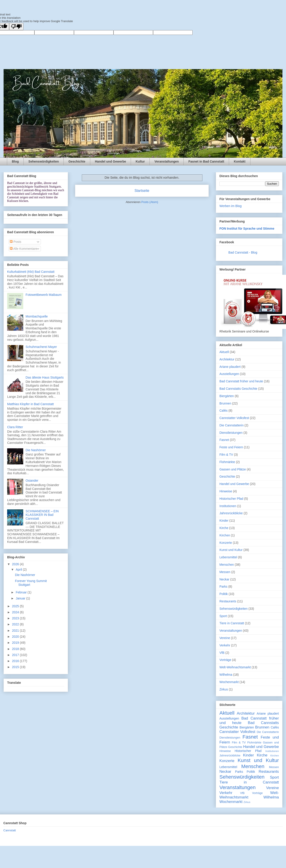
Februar (22, 592)
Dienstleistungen (231, 433)
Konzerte (226, 543)
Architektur (227, 359)
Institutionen (228, 506)
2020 (16, 637)
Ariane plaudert (230, 367)
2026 (16, 564)
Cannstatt (10, 830)
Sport (223, 616)
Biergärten (227, 396)
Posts (16, 242)
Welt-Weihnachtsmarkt (235, 667)
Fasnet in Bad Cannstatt (206, 161)
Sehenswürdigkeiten (44, 161)
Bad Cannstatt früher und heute (241, 381)
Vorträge (225, 660)
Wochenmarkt (229, 682)
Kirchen (225, 535)
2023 (16, 618)
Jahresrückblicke (231, 513)
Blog (15, 161)
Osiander (32, 481)
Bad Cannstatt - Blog (243, 252)
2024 (16, 612)
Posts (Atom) (150, 202)
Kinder (224, 521)
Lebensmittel (228, 557)
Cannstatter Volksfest (234, 418)
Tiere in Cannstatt (232, 623)
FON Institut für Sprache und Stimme (247, 229)
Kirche (224, 528)
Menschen (227, 565)
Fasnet (224, 440)
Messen (225, 572)
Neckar (224, 579)
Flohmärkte (227, 462)
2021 (16, 631)
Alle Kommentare (24, 249)
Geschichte (77, 161)
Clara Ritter (15, 427)
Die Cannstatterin (231, 425)
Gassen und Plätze (233, 469)
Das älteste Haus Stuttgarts (45, 377)
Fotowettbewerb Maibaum (44, 295)
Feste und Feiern (231, 447)
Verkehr (225, 645)
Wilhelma (226, 675)
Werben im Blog (230, 206)
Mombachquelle (37, 316)
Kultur (140, 161)
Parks (223, 586)
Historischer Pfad (231, 499)
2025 (16, 606)
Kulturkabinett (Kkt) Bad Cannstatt (31, 272)
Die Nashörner (36, 450)
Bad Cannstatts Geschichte (238, 389)
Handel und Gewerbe (110, 161)
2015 (16, 667)
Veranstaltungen (167, 161)
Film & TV (226, 455)
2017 (16, 655)
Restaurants (228, 601)
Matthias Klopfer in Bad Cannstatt (30, 404)
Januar (21, 598)
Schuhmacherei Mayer (41, 347)
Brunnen (225, 403)
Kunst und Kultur (231, 550)
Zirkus (224, 689)
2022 (16, 624)
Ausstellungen (229, 374)
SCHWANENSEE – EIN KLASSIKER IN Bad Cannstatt (42, 515)
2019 (16, 643)
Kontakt (240, 161)
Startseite (142, 191)
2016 (16, 661)
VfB (222, 653)
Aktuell (224, 352)
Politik (224, 594)
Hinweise (226, 491)
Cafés (224, 411)
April (19, 569)
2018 (16, 649)
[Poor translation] (16, 26)
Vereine (225, 638)
